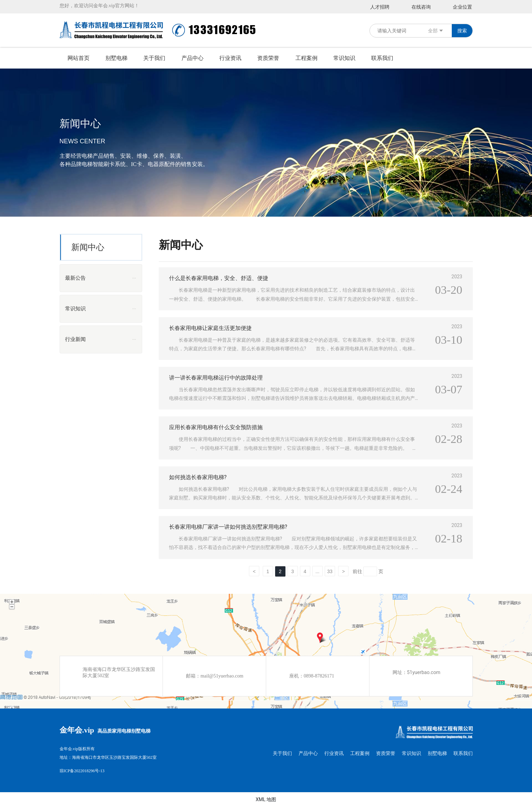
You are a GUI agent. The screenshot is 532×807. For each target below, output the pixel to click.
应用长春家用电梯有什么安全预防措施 (216, 427)
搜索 (462, 31)
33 (330, 571)
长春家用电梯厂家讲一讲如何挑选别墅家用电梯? (228, 527)
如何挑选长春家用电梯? (198, 477)
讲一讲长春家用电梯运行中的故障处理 (216, 378)
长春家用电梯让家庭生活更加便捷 (210, 328)
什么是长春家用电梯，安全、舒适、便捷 (219, 278)
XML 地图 (266, 799)
